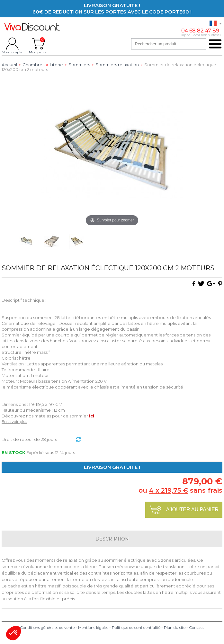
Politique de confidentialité (136, 627)
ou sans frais (180, 490)
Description (112, 539)
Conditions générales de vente (47, 627)
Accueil (9, 65)
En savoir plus (14, 421)
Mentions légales (93, 627)
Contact (197, 627)
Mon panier (38, 44)
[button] (13, 633)
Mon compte (12, 44)
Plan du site (175, 627)
